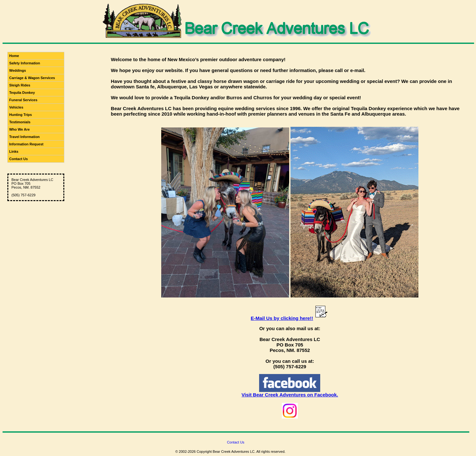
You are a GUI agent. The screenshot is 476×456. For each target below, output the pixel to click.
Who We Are (20, 129)
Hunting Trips (21, 115)
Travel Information (24, 137)
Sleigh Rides (20, 85)
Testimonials (20, 122)
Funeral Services (23, 100)
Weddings (18, 70)
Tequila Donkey (22, 93)
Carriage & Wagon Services (32, 78)
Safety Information (25, 63)
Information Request (26, 144)
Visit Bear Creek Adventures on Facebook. (290, 395)
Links (14, 151)
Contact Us (19, 159)
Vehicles (16, 107)
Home (14, 56)
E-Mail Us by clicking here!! (282, 318)
